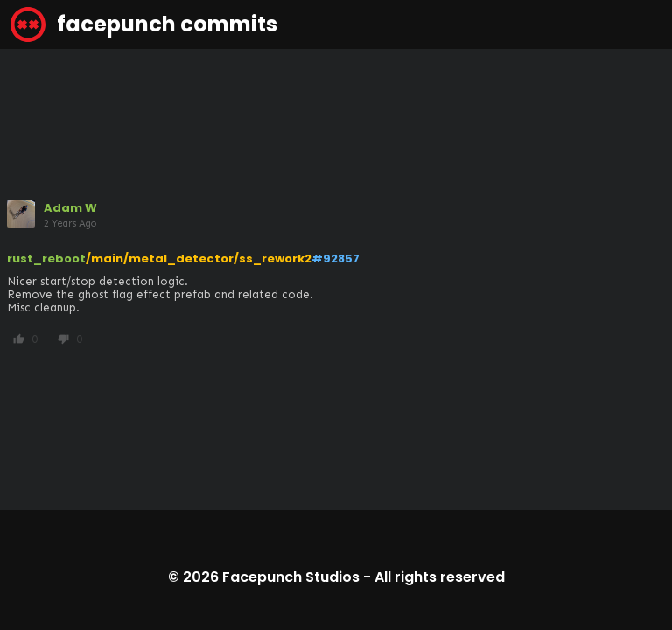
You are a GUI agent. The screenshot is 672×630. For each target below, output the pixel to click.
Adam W (70, 208)
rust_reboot (46, 259)
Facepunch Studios (291, 577)
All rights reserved (440, 577)
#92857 (336, 259)
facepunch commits (144, 24)
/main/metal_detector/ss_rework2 (199, 259)
